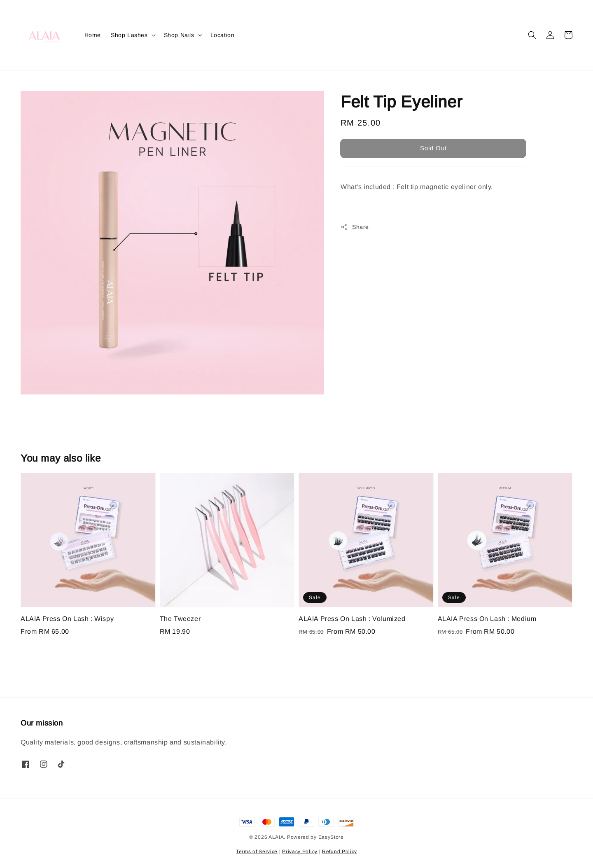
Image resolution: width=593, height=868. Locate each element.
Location (223, 35)
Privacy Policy (300, 852)
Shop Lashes (129, 35)
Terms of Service (257, 852)
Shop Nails (179, 35)
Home (93, 35)
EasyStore (331, 837)
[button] (532, 35)
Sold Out (433, 148)
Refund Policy (340, 852)
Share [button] (355, 227)
